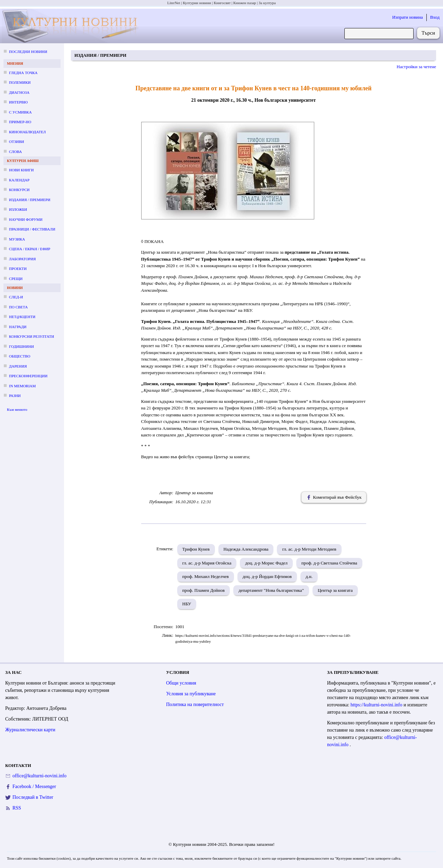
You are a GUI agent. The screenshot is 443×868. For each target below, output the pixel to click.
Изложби (18, 209)
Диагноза (19, 92)
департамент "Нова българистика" (271, 590)
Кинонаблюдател (27, 132)
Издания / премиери (30, 200)
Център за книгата (335, 590)
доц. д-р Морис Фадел (266, 563)
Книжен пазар (245, 3)
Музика (17, 239)
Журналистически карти (30, 730)
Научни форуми (26, 219)
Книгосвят (222, 3)
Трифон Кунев (196, 549)
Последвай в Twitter (33, 797)
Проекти (18, 269)
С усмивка (20, 112)
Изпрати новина (408, 17)
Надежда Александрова (246, 549)
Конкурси (19, 190)
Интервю (18, 102)
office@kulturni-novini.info (39, 776)
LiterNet (174, 3)
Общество (20, 356)
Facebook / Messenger (34, 786)
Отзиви (16, 142)
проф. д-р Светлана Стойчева (329, 563)
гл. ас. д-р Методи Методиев (309, 549)
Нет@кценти (22, 317)
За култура (267, 3)
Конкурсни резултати (31, 336)
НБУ (187, 604)
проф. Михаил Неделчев (206, 576)
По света (18, 307)
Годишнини (21, 346)
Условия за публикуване (191, 694)
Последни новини (28, 52)
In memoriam (22, 386)
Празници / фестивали (32, 229)
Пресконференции (28, 376)
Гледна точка (23, 73)
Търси (428, 33)
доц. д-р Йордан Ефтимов (267, 576)
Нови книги (21, 170)
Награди (18, 327)
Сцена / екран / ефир (30, 249)
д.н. (309, 576)
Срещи (16, 279)
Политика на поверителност (195, 704)
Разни (15, 396)
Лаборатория (22, 259)
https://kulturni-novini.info (377, 705)
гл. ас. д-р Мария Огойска (207, 563)
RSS (17, 808)
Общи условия (181, 683)
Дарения (18, 366)
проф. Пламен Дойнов (204, 590)
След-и (16, 297)
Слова (15, 152)
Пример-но (20, 122)
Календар (19, 180)
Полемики (20, 82)
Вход (435, 17)
